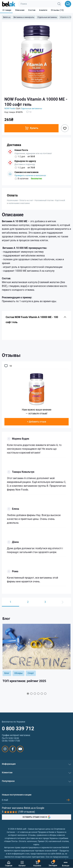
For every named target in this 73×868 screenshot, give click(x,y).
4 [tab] (38, 694)
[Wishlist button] (65, 128)
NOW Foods (10, 108)
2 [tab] (31, 694)
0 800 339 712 (18, 729)
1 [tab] (28, 694)
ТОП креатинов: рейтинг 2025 (24, 681)
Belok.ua (7, 17)
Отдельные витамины (47, 17)
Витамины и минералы (24, 17)
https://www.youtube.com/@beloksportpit (20, 749)
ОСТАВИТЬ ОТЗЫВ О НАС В (36, 817)
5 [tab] (42, 694)
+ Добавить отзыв (37, 422)
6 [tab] (45, 694)
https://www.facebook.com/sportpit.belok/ (13, 749)
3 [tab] (35, 694)
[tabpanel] (36, 657)
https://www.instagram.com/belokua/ (5, 749)
